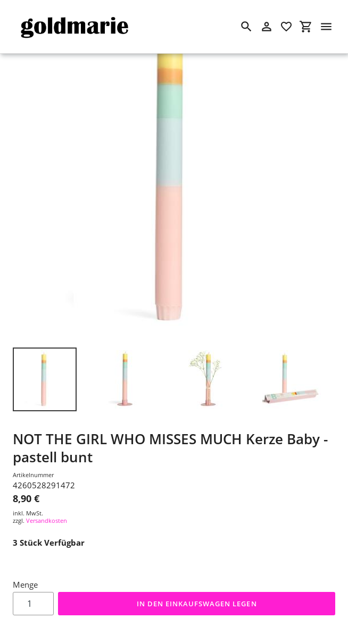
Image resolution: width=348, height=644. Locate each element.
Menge (25, 584)
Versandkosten (47, 520)
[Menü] (326, 27)
